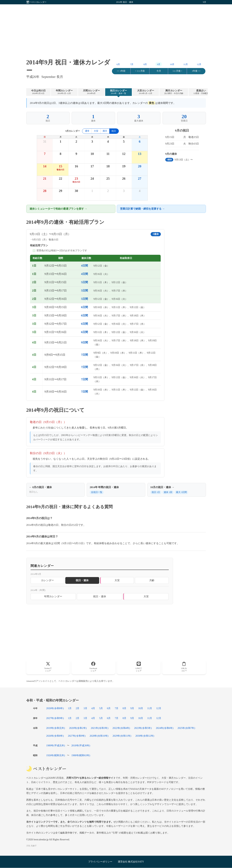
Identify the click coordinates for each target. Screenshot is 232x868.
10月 (172, 64)
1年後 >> (196, 71)
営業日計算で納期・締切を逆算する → (142, 209)
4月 (93, 708)
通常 (87, 131)
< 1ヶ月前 (140, 71)
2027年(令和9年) (55, 718)
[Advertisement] (116, 29)
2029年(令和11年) (122, 736)
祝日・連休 (100, 596)
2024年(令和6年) (165, 728)
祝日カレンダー (119, 92)
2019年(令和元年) (56, 728)
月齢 (152, 580)
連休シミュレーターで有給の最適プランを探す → (58, 209)
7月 (132, 64)
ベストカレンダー (38, 2)
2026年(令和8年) (55, 708)
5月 (101, 708)
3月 (85, 708)
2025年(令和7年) (186, 728)
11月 (186, 64)
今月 (159, 71)
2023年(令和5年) (143, 728)
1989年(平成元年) (56, 745)
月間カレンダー (91, 92)
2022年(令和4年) (121, 728)
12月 (199, 64)
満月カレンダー (174, 92)
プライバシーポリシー (100, 862)
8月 (145, 64)
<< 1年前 (121, 71)
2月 (77, 708)
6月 (118, 64)
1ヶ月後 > (177, 71)
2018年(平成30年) (81, 745)
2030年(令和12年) (145, 736)
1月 (70, 708)
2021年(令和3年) (100, 728)
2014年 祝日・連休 (125, 2)
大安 (96, 131)
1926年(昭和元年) (56, 755)
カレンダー (47, 580)
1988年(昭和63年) (81, 755)
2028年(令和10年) (99, 736)
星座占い (201, 92)
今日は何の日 (38, 92)
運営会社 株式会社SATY (131, 862)
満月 (105, 131)
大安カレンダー (146, 92)
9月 (132, 708)
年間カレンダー (64, 92)
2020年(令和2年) (78, 728)
